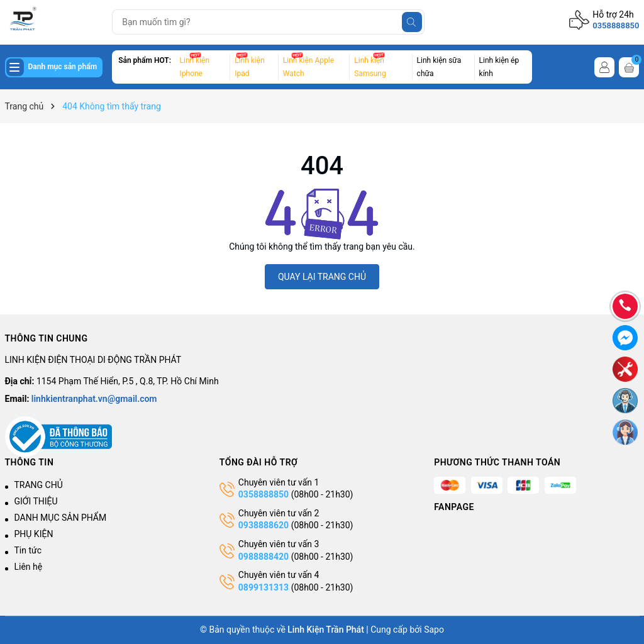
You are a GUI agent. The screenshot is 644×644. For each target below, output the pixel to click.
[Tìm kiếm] (412, 22)
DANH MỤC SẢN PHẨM (61, 518)
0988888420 (265, 557)
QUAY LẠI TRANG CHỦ (322, 277)
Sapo (434, 630)
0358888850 (616, 25)
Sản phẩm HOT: (145, 60)
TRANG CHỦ (39, 485)
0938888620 (264, 525)
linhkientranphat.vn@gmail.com (94, 399)
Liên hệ (29, 567)
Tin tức (28, 550)
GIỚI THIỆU (36, 501)
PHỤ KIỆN (34, 534)
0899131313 (264, 587)
